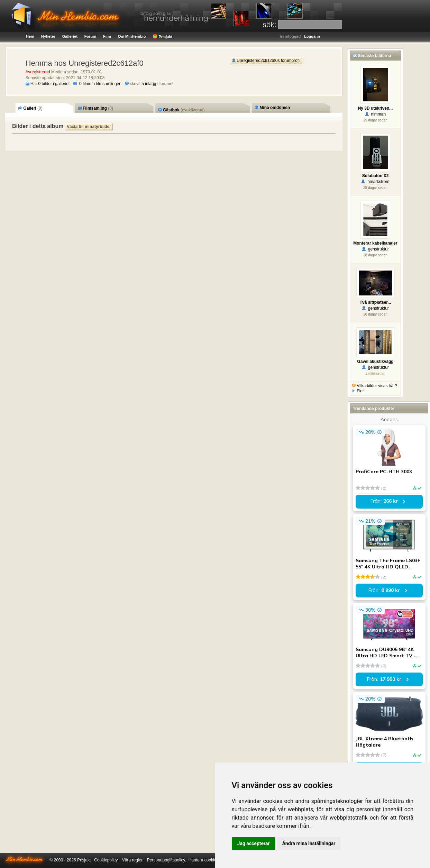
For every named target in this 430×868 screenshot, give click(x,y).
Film (107, 36)
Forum (90, 36)
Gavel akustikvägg (375, 362)
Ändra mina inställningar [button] (309, 843)
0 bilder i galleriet (54, 84)
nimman (375, 114)
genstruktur (375, 249)
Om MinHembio (132, 36)
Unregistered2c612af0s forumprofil (266, 61)
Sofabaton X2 (376, 176)
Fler (358, 391)
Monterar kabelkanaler (375, 243)
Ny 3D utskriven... (376, 108)
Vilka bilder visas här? (374, 386)
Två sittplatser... (376, 302)
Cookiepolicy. (106, 860)
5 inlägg (149, 84)
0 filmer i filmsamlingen (100, 84)
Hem (30, 36)
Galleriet (70, 36)
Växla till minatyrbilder (89, 127)
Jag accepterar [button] (254, 843)
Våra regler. (133, 860)
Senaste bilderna (372, 56)
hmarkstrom (375, 182)
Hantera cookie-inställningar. (215, 860)
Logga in (312, 36)
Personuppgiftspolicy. (167, 860)
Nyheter (48, 36)
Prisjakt (162, 36)
